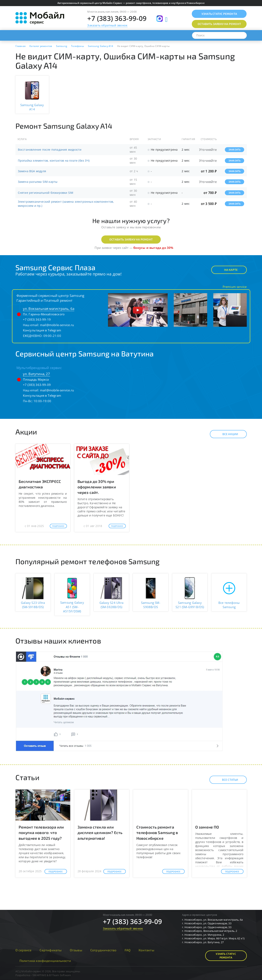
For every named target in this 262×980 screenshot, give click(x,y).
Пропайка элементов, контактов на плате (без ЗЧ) (54, 161)
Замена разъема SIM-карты (38, 182)
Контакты (146, 950)
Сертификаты (51, 950)
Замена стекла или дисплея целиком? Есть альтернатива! (100, 832)
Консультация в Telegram (42, 330)
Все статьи (227, 780)
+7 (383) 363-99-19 (37, 319)
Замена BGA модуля (32, 171)
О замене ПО (207, 827)
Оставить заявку (219, 24)
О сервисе (24, 950)
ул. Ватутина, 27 (37, 374)
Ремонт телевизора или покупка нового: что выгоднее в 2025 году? (41, 832)
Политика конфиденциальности (45, 961)
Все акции (227, 434)
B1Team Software (60, 975)
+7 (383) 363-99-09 (117, 18)
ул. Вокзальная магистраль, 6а (49, 309)
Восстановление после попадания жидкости (50, 150)
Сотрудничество (103, 950)
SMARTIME (39, 975)
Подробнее (58, 526)
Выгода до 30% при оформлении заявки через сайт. (97, 487)
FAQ (128, 950)
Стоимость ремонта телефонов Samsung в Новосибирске (157, 832)
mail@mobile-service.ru (57, 325)
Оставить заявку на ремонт (131, 239)
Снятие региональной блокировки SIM (46, 193)
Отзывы (76, 950)
